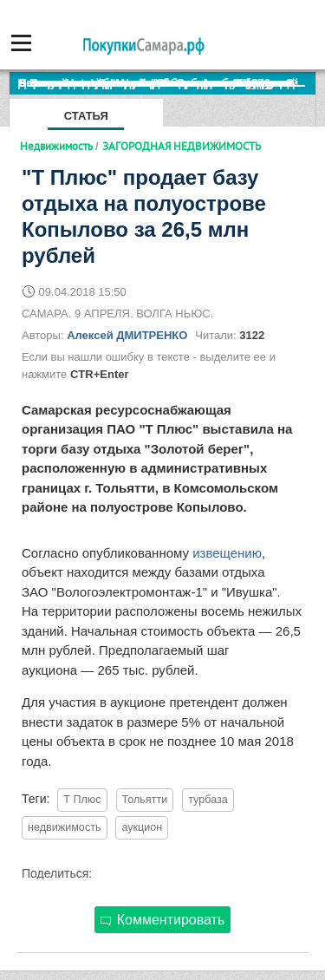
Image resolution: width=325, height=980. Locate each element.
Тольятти (145, 800)
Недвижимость (56, 146)
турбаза (208, 800)
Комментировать (163, 920)
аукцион (142, 827)
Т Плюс (82, 800)
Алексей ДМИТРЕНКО (127, 335)
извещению (227, 553)
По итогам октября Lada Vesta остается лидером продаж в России (167, 83)
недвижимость (65, 827)
